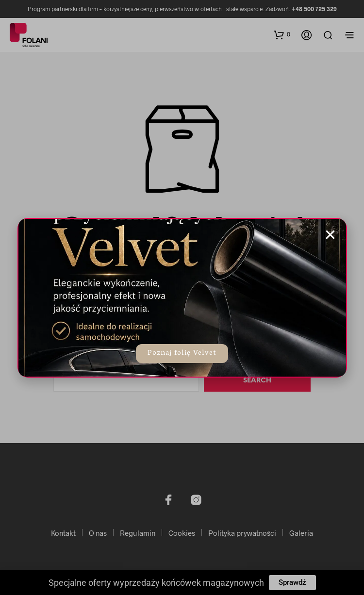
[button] (330, 235)
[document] (182, 297)
